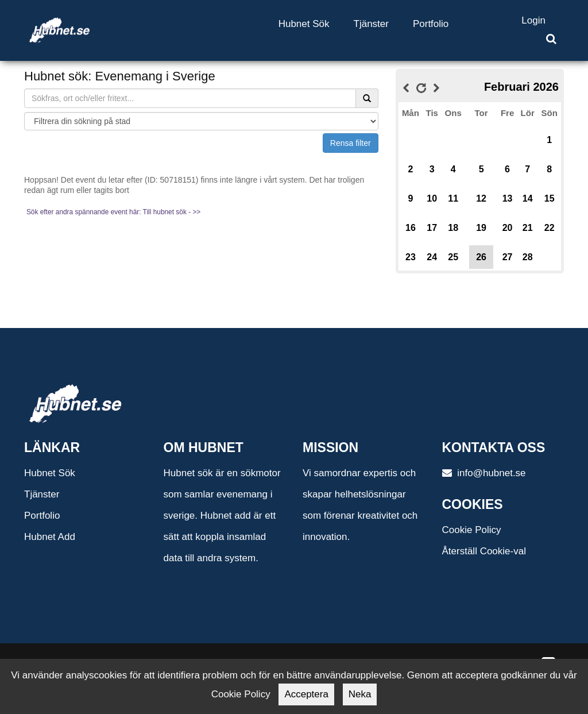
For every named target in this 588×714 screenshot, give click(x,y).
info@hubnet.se (484, 473)
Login (533, 20)
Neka (360, 694)
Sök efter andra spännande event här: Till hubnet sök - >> (113, 212)
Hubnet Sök (304, 24)
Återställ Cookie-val (484, 551)
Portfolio (431, 24)
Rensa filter (351, 143)
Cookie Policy (472, 530)
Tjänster (371, 24)
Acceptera (306, 694)
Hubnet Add (50, 537)
